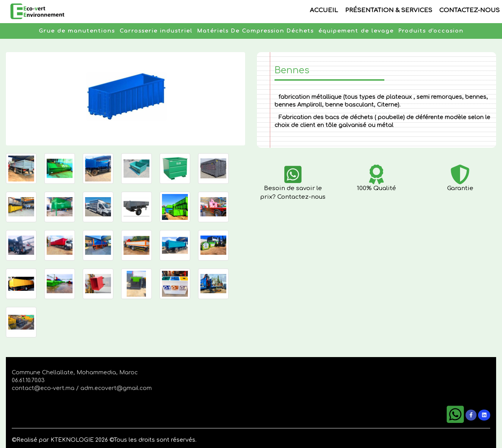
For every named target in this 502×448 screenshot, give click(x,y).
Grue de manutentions (77, 31)
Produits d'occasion (431, 31)
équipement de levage (356, 31)
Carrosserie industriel (156, 31)
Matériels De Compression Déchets (256, 31)
